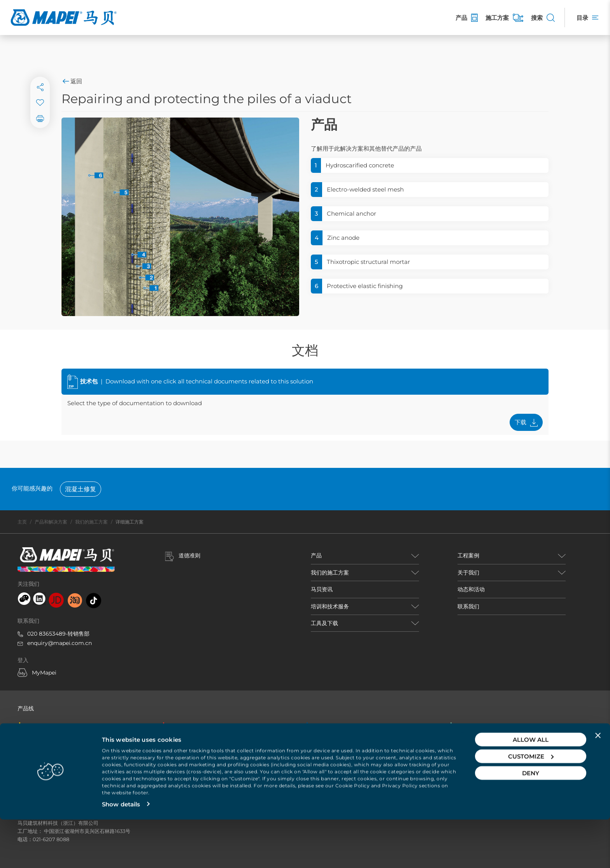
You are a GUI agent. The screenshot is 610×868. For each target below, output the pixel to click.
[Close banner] (598, 784)
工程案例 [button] (468, 555)
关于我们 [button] (468, 573)
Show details (121, 853)
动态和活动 (471, 589)
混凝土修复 (81, 489)
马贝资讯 (322, 589)
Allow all (531, 788)
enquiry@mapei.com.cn (60, 643)
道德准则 (189, 555)
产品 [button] (316, 555)
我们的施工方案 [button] (330, 573)
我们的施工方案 (91, 522)
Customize (531, 805)
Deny (531, 821)
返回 (72, 81)
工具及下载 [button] (324, 623)
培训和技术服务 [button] (330, 606)
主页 (22, 522)
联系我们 (468, 606)
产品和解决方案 (51, 522)
